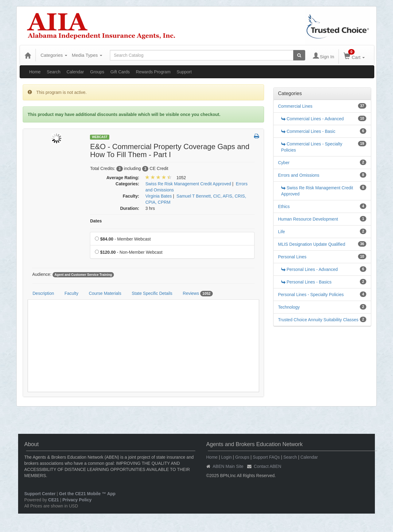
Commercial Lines (295, 106)
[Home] (28, 55)
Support (184, 72)
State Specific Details (152, 293)
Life (282, 232)
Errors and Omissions (299, 175)
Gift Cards (120, 72)
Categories (54, 55)
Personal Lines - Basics (306, 282)
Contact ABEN (268, 466)
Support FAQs (266, 457)
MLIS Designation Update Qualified (312, 244)
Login (226, 457)
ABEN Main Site (228, 466)
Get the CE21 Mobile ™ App (87, 494)
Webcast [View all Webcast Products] (100, 137)
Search (53, 72)
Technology (289, 307)
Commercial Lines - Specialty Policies (312, 147)
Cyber (284, 163)
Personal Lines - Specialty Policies (311, 295)
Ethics (284, 206)
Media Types (87, 55)
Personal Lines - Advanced (310, 269)
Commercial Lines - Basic (308, 131)
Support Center (40, 494)
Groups (97, 72)
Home (35, 72)
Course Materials (105, 293)
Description (43, 293)
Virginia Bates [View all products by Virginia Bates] (158, 196)
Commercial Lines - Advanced (313, 119)
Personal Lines (292, 257)
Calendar (75, 72)
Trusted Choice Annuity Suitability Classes (318, 320)
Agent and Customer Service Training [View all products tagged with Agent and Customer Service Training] (83, 275)
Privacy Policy (77, 500)
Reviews (198, 294)
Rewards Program (153, 72)
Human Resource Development (308, 219)
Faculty (71, 293)
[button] (257, 137)
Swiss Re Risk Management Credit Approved (317, 191)
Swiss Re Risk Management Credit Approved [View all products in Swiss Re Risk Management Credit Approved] (188, 184)
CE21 (54, 500)
